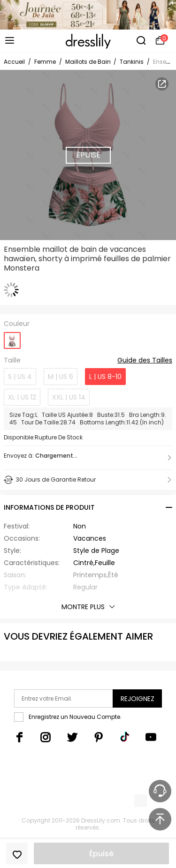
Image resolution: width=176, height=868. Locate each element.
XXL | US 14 (69, 397)
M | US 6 (61, 377)
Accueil (14, 62)
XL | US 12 (22, 397)
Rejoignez (138, 699)
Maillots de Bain (89, 62)
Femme (45, 62)
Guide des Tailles (145, 361)
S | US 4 (20, 377)
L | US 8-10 (105, 377)
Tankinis (132, 62)
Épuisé (101, 854)
